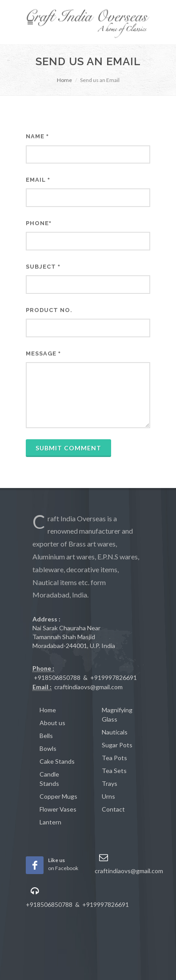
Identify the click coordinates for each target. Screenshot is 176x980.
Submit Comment (68, 448)
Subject (43, 267)
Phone (39, 223)
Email (38, 180)
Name (37, 136)
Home (64, 80)
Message (43, 353)
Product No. (49, 310)
